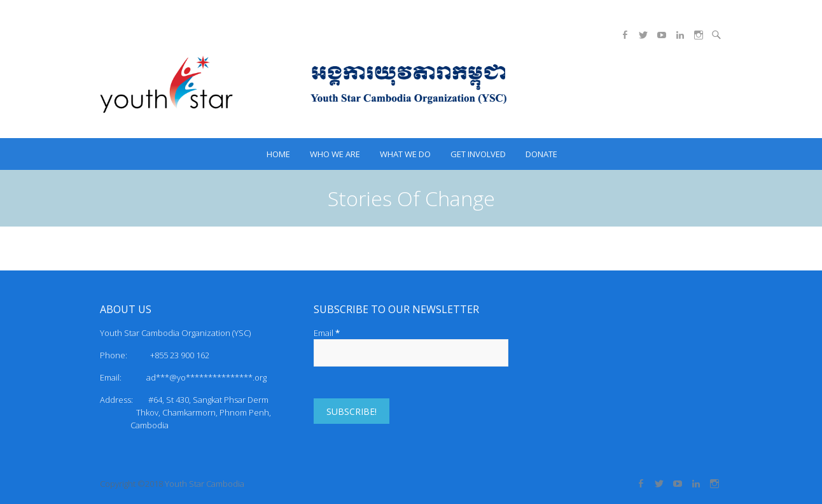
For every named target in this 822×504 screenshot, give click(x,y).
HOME (278, 154)
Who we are (335, 154)
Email (327, 333)
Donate (541, 154)
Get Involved (478, 154)
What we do (405, 154)
